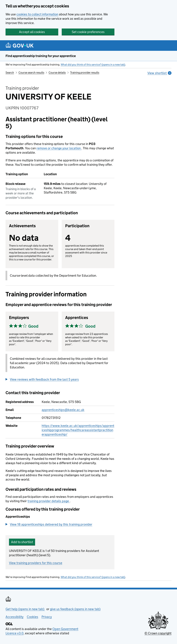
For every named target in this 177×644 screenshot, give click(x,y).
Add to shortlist (22, 542)
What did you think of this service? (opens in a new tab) (93, 65)
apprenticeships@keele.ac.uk (63, 410)
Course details (57, 72)
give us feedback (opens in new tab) (75, 609)
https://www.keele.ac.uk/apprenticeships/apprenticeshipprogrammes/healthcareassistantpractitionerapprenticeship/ (78, 430)
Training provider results (85, 72)
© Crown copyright (158, 633)
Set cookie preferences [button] (88, 32)
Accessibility (15, 617)
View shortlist (159, 73)
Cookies (32, 617)
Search (10, 72)
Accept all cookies (32, 32)
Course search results (31, 72)
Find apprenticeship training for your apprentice (41, 56)
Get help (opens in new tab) (25, 609)
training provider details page (49, 501)
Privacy (47, 617)
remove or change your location (59, 148)
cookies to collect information (37, 14)
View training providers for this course (36, 563)
